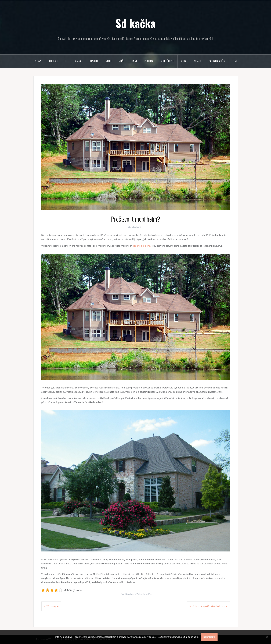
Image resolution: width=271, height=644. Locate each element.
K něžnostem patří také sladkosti (207, 606)
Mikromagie (52, 606)
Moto (109, 61)
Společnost (167, 61)
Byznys (38, 61)
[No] (267, 637)
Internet (54, 61)
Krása (78, 61)
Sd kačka (135, 23)
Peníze (134, 61)
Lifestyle (93, 61)
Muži (121, 61)
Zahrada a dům (217, 61)
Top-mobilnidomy (142, 246)
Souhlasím (209, 637)
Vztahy (197, 61)
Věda (184, 61)
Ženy (235, 61)
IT (66, 61)
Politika (149, 61)
